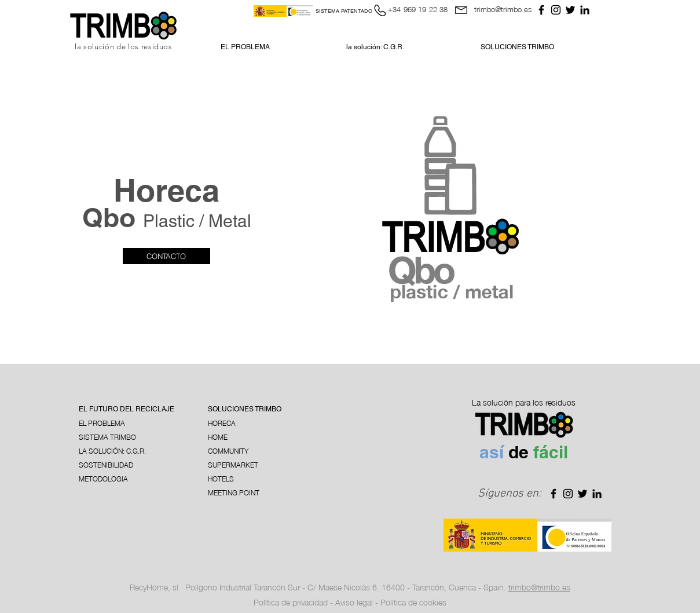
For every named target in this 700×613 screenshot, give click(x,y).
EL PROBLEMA (102, 423)
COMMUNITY (228, 450)
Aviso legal (354, 601)
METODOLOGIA (103, 478)
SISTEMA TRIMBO (107, 437)
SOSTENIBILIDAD (106, 464)
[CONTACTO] (166, 256)
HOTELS (221, 478)
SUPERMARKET (233, 464)
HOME (218, 437)
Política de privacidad (292, 601)
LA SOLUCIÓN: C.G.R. (112, 450)
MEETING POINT (234, 492)
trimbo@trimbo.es (503, 9)
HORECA (222, 423)
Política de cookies (413, 601)
